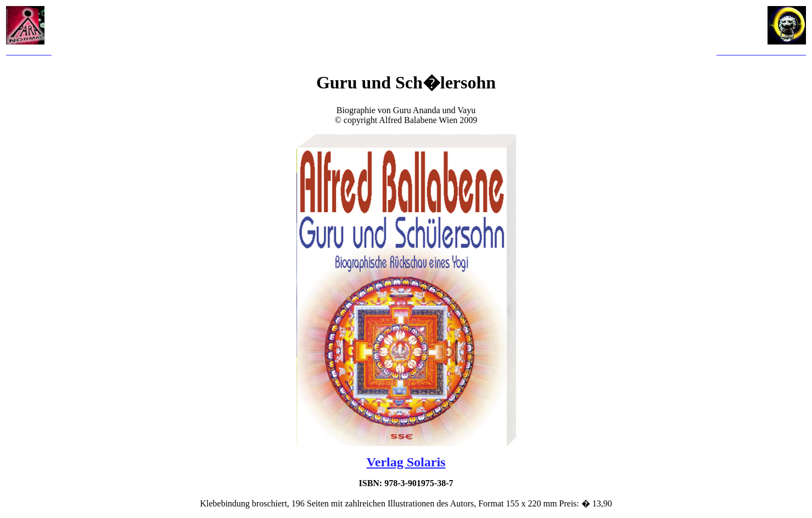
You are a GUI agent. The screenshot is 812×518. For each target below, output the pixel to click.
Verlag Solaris (406, 462)
